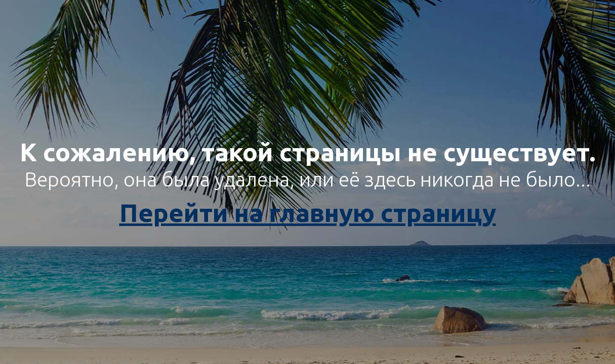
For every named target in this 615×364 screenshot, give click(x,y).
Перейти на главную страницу (308, 212)
